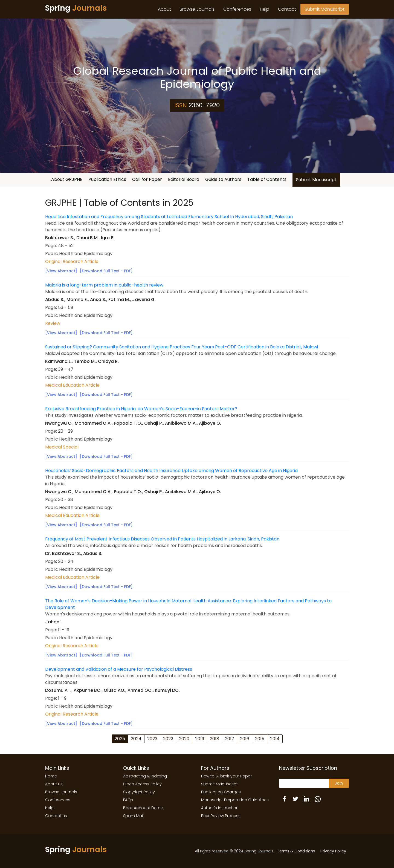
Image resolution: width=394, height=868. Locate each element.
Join (339, 783)
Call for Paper (147, 179)
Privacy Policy (333, 851)
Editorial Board (184, 179)
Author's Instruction (220, 808)
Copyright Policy (139, 792)
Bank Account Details (144, 808)
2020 (184, 739)
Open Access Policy (142, 784)
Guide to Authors (223, 179)
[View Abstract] (61, 271)
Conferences (237, 9)
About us (54, 784)
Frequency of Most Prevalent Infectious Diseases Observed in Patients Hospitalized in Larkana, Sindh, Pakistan (162, 539)
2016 (245, 739)
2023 (152, 739)
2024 (136, 739)
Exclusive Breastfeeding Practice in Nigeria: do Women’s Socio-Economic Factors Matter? (141, 409)
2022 (168, 739)
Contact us (56, 816)
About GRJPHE (67, 179)
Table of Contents (267, 179)
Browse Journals (197, 9)
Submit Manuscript (325, 9)
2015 (260, 739)
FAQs (128, 800)
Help (265, 9)
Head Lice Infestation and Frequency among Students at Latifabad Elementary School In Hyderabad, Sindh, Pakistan (169, 217)
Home (51, 776)
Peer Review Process (221, 816)
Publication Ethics (107, 179)
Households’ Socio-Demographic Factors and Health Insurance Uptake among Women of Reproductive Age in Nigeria (171, 471)
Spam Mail (133, 816)
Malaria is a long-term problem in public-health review (104, 285)
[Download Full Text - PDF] (106, 271)
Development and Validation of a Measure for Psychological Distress (119, 669)
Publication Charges (221, 792)
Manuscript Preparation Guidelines (235, 800)
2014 (275, 739)
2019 (200, 739)
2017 (230, 739)
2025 (120, 739)
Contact (287, 9)
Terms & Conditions (296, 851)
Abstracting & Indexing (145, 776)
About (164, 9)
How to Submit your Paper (226, 776)
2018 (215, 739)
